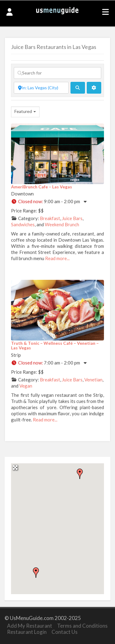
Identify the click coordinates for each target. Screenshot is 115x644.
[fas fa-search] (78, 88)
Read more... (57, 258)
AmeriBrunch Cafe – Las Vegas (42, 187)
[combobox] (25, 112)
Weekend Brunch (62, 224)
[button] (80, 474)
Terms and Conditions (82, 626)
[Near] (41, 88)
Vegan (26, 386)
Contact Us (65, 632)
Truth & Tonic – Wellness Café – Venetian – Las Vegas (55, 345)
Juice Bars (72, 218)
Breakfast (50, 218)
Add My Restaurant (30, 626)
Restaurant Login (27, 632)
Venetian (93, 380)
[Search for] (57, 73)
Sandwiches (23, 224)
